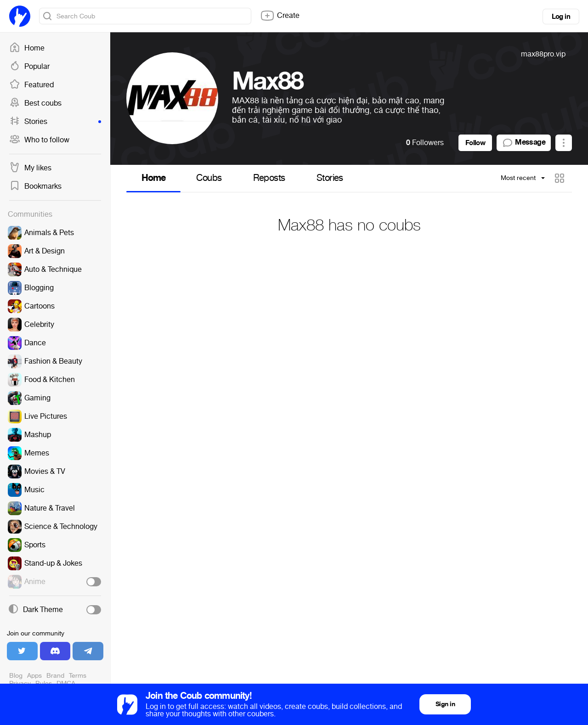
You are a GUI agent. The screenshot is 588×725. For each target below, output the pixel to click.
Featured (31, 85)
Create (280, 16)
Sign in (445, 704)
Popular (29, 67)
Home (27, 48)
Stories (55, 122)
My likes (30, 168)
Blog (16, 676)
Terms (78, 676)
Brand (55, 676)
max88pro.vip (543, 54)
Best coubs (35, 103)
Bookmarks (35, 186)
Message (524, 143)
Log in (561, 17)
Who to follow (39, 140)
